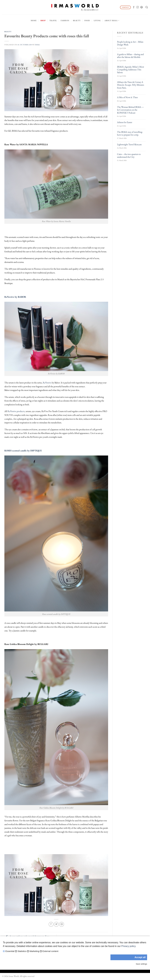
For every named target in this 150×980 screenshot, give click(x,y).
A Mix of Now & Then (127, 97)
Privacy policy (128, 946)
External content (50, 951)
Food (87, 20)
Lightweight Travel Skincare (129, 144)
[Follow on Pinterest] (142, 7)
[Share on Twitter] (56, 924)
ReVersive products (16, 411)
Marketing (34, 951)
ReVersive (47, 383)
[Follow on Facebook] (134, 7)
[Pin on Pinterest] (62, 924)
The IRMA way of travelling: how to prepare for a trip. (130, 133)
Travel (53, 20)
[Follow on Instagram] (138, 7)
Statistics (22, 951)
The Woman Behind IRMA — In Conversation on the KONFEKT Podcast (130, 110)
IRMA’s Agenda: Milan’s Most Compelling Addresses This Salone (131, 70)
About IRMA (112, 20)
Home (34, 20)
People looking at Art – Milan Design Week (130, 43)
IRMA (37, 45)
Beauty (77, 20)
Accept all (140, 957)
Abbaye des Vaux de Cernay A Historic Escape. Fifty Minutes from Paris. (131, 85)
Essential (10, 951)
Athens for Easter (125, 122)
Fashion (65, 20)
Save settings (141, 964)
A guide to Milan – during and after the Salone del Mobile (130, 56)
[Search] (147, 7)
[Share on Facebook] (51, 924)
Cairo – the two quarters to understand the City (129, 156)
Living (97, 20)
